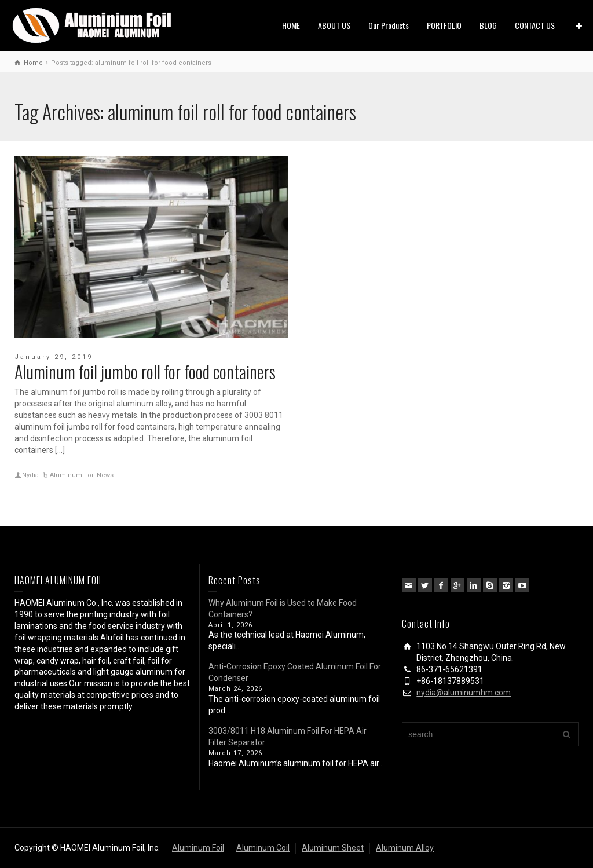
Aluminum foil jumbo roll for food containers (145, 371)
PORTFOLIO (444, 25)
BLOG (488, 25)
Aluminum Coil (263, 848)
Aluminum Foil (198, 848)
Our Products (389, 25)
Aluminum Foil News (82, 475)
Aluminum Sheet (333, 848)
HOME (291, 25)
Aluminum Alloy (405, 848)
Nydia (30, 475)
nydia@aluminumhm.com (464, 693)
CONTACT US (535, 25)
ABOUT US (334, 25)
